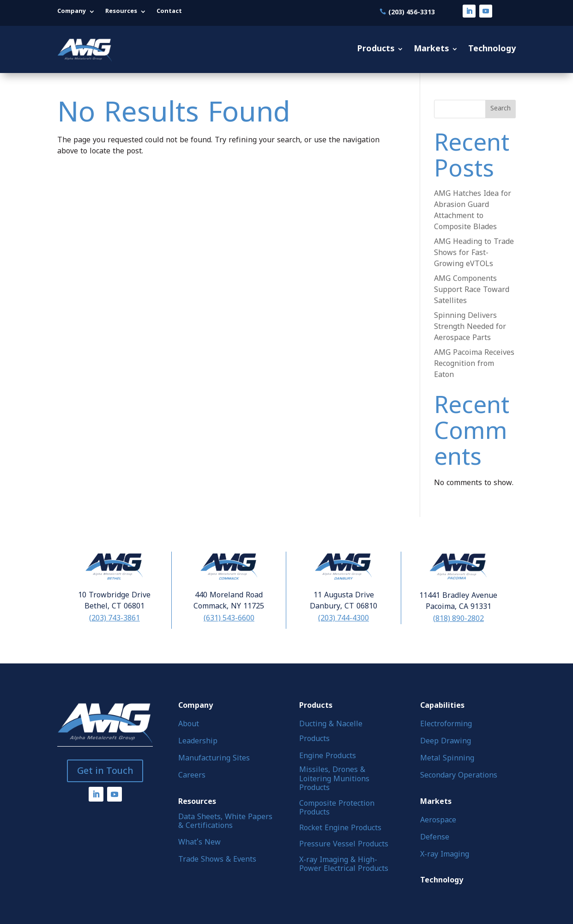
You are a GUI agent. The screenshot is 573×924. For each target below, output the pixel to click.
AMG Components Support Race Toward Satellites (472, 290)
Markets (431, 49)
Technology (492, 49)
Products (376, 49)
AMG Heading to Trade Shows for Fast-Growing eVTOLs (474, 253)
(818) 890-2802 (458, 618)
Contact (169, 12)
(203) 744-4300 (344, 618)
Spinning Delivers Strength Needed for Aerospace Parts (470, 327)
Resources (121, 12)
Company (72, 12)
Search (501, 109)
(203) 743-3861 (115, 618)
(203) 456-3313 (412, 12)
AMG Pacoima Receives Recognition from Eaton (474, 364)
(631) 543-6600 (229, 618)
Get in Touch (105, 771)
